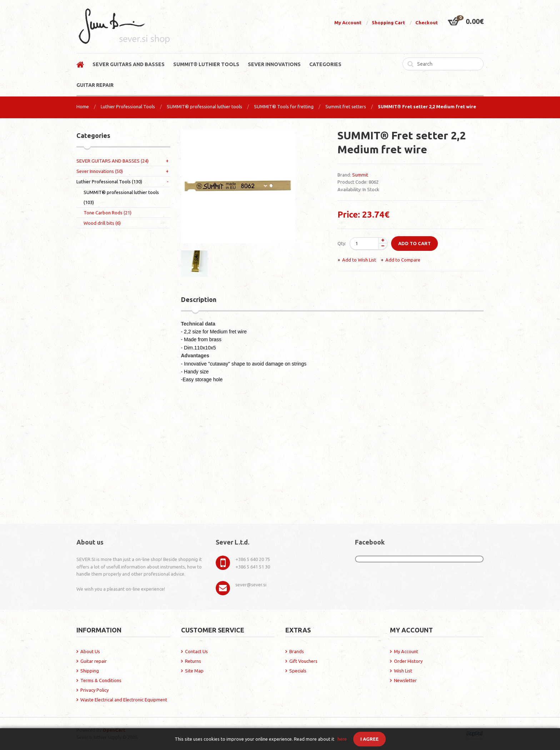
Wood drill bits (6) (102, 223)
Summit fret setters (346, 106)
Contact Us (196, 651)
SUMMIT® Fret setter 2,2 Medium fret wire (427, 106)
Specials (298, 671)
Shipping (90, 671)
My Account (348, 23)
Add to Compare (403, 260)
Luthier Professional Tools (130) (109, 182)
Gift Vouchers (303, 661)
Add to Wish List (359, 260)
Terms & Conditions (101, 680)
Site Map (194, 671)
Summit (360, 175)
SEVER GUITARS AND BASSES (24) (112, 161)
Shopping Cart (388, 23)
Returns (193, 661)
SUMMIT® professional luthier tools (204, 106)
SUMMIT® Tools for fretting (284, 106)
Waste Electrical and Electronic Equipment (124, 700)
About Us (90, 651)
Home (83, 106)
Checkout (427, 23)
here (342, 739)
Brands (297, 651)
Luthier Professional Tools (128, 106)
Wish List (403, 671)
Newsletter (405, 680)
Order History (408, 661)
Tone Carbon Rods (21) (107, 213)
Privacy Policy (94, 690)
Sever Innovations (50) (100, 171)
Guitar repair (94, 661)
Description (199, 299)
